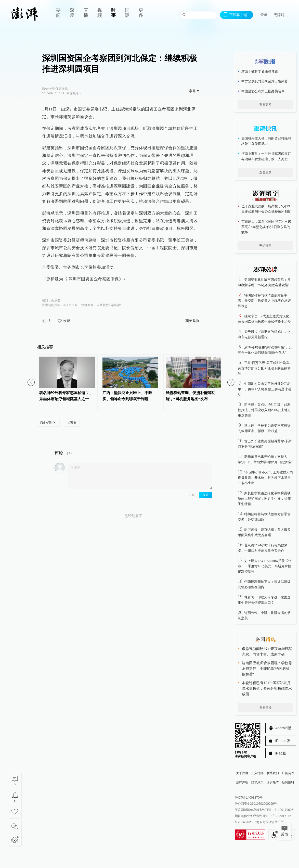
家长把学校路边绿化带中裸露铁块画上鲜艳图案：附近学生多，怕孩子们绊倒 (264, 499)
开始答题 (265, 246)
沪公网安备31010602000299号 (256, 804)
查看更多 (265, 105)
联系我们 (273, 773)
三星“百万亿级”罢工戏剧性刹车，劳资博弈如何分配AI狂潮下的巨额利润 (265, 368)
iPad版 (281, 753)
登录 (264, 15)
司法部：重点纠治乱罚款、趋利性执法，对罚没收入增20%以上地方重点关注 (264, 410)
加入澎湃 (257, 773)
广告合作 (288, 773)
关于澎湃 (242, 773)
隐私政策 (257, 782)
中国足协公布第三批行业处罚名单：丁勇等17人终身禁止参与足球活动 (264, 389)
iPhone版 (283, 741)
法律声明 (242, 782)
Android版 (283, 728)
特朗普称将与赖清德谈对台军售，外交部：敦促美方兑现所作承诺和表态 (264, 301)
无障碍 (279, 15)
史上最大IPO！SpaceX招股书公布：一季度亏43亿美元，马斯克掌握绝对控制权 (265, 566)
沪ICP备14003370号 (249, 798)
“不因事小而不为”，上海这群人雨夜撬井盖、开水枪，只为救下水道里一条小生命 (265, 478)
